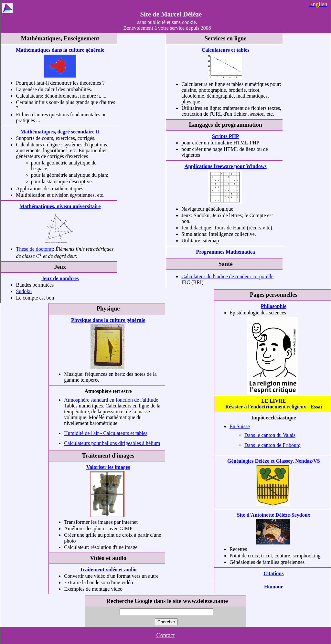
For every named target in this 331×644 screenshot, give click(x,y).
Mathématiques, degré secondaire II (60, 132)
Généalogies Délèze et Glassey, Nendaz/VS (274, 461)
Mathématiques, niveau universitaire (60, 206)
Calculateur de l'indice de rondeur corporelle (227, 276)
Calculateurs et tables (226, 50)
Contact (165, 635)
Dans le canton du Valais (270, 435)
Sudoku (24, 291)
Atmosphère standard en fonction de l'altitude (111, 400)
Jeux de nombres (60, 278)
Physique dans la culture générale (108, 320)
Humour (274, 587)
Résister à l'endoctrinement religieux (266, 407)
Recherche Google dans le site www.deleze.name (167, 601)
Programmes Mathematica (225, 252)
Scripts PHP (226, 136)
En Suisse (240, 426)
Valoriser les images (108, 467)
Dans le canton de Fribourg (272, 445)
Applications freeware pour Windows (226, 166)
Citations (273, 573)
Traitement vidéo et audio (108, 570)
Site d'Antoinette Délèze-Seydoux (274, 515)
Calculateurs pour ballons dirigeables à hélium (112, 443)
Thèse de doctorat (34, 249)
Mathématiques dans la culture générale (60, 50)
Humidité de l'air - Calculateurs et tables (106, 433)
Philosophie (274, 306)
